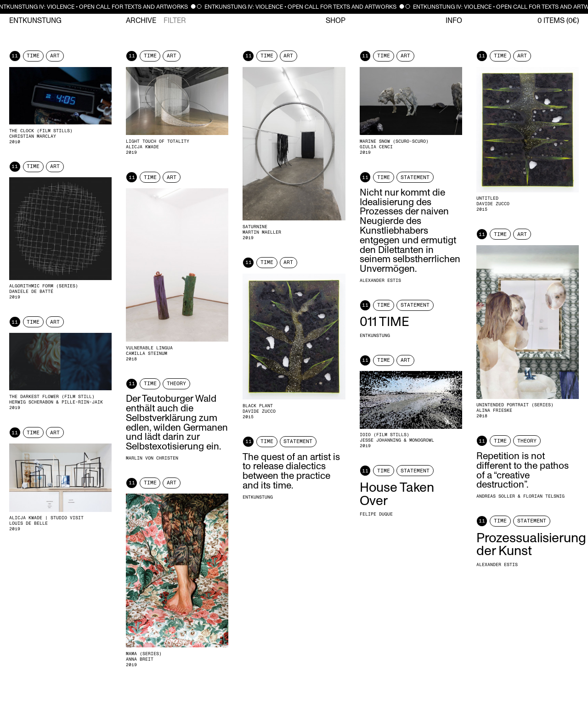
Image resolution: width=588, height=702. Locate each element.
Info (454, 21)
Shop (336, 21)
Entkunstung (35, 21)
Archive (141, 21)
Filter (175, 21)
